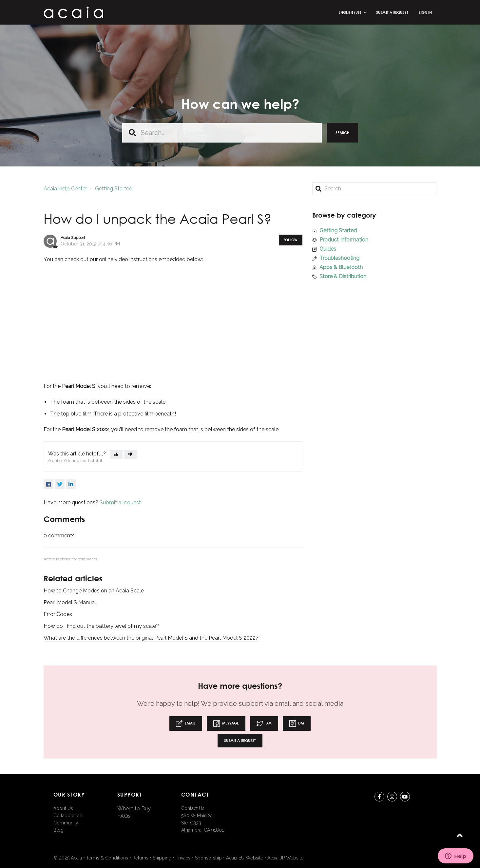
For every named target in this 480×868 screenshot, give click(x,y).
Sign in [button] (425, 12)
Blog (58, 830)
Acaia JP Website (285, 858)
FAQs (124, 816)
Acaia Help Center (65, 189)
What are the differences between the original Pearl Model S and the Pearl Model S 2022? (151, 638)
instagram (392, 798)
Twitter (60, 484)
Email (186, 723)
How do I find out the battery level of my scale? (101, 626)
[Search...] (222, 133)
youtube (405, 798)
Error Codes (58, 614)
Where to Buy (134, 809)
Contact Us (193, 808)
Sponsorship (208, 858)
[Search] (374, 189)
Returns (140, 858)
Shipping (162, 858)
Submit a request (392, 12)
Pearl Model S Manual (70, 602)
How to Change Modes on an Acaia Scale (94, 591)
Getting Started (114, 189)
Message (226, 723)
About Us (63, 808)
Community (66, 823)
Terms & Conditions (107, 858)
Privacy (183, 858)
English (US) (350, 12)
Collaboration (68, 816)
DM (264, 723)
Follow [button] (291, 240)
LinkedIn (71, 484)
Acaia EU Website (245, 858)
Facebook (48, 484)
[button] (116, 454)
